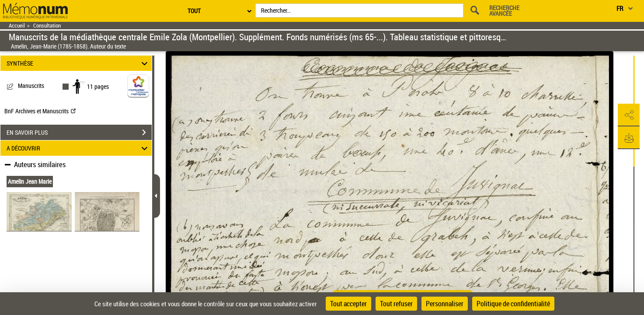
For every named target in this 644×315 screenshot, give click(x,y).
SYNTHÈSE (78, 63)
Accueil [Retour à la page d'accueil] (17, 26)
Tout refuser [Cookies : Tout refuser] (396, 304)
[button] (629, 115)
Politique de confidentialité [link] (513, 304)
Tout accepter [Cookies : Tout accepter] (348, 304)
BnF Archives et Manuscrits (40, 111)
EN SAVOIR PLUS (79, 133)
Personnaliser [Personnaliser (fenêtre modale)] (445, 304)
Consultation (47, 26)
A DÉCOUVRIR (78, 148)
